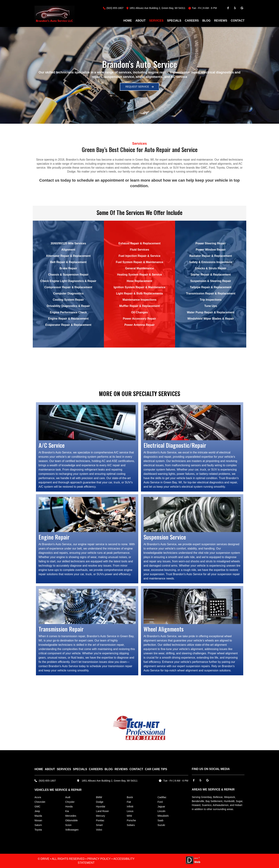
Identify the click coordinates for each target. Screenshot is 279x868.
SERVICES (156, 21)
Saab (160, 820)
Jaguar (161, 807)
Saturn (38, 825)
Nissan (38, 820)
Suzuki (161, 825)
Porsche (131, 820)
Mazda (38, 816)
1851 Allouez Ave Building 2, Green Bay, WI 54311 (110, 781)
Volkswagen (72, 830)
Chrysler (70, 802)
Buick (130, 797)
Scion (68, 825)
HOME (128, 21)
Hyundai (101, 807)
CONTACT (238, 21)
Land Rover (102, 811)
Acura (38, 797)
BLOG (206, 21)
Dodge (100, 802)
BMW (99, 797)
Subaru (131, 825)
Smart (99, 825)
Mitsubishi (163, 816)
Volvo (99, 830)
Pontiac (100, 820)
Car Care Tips (156, 769)
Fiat (129, 802)
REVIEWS (221, 21)
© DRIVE (44, 859)
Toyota (38, 830)
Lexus (130, 811)
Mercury (101, 816)
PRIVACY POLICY (99, 859)
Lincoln (161, 811)
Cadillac (162, 797)
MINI (129, 816)
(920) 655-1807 (115, 8)
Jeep (37, 811)
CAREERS (192, 21)
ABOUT (140, 21)
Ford (160, 802)
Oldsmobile (72, 820)
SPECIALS (174, 21)
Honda (69, 807)
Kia (67, 811)
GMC (37, 807)
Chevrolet (40, 802)
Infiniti (130, 807)
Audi (68, 797)
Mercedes (71, 816)
